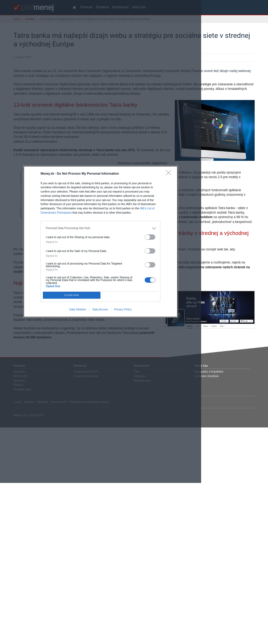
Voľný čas (201, 366)
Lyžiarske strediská (206, 376)
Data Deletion (78, 309)
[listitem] (101, 228)
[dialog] (101, 242)
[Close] (170, 174)
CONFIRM (72, 295)
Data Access (100, 309)
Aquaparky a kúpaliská (209, 371)
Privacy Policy (123, 309)
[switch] (150, 237)
